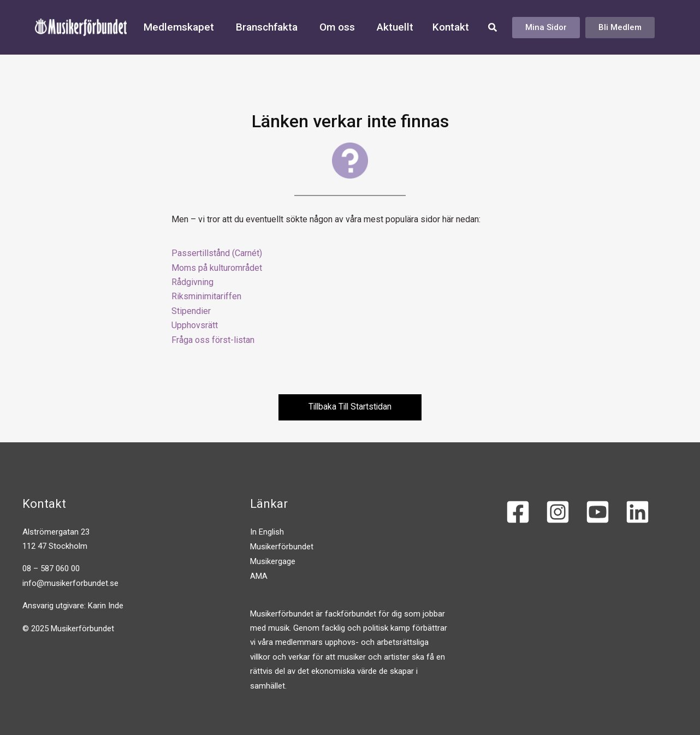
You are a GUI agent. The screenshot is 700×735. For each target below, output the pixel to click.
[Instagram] (558, 512)
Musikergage (273, 561)
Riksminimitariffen (206, 296)
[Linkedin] (637, 512)
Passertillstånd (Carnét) (217, 253)
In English (267, 532)
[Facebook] (518, 512)
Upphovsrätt (195, 325)
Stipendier (191, 311)
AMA (259, 575)
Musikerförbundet (282, 546)
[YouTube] (598, 512)
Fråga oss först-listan (213, 340)
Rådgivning (192, 282)
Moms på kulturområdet (217, 268)
